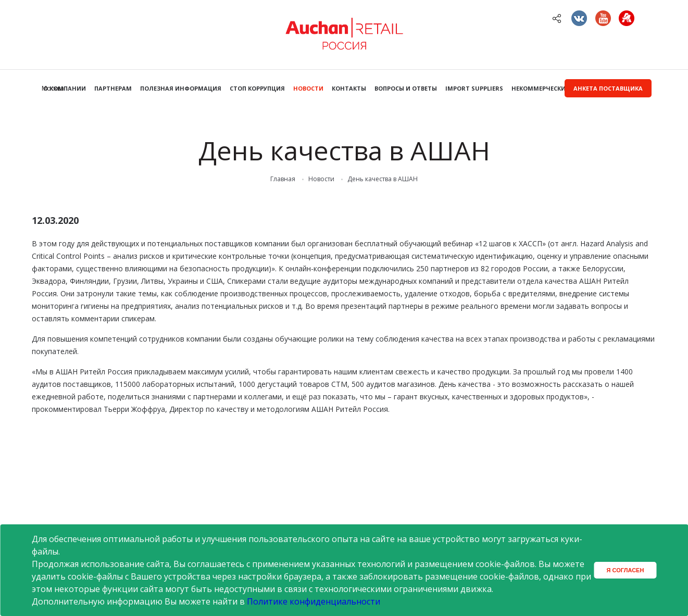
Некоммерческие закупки (555, 88)
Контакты (349, 88)
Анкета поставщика (608, 88)
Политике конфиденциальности (314, 601)
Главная (283, 179)
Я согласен (626, 570)
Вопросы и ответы (406, 88)
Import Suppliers (474, 88)
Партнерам (113, 88)
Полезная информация (181, 88)
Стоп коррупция (257, 88)
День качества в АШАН (383, 179)
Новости (308, 88)
